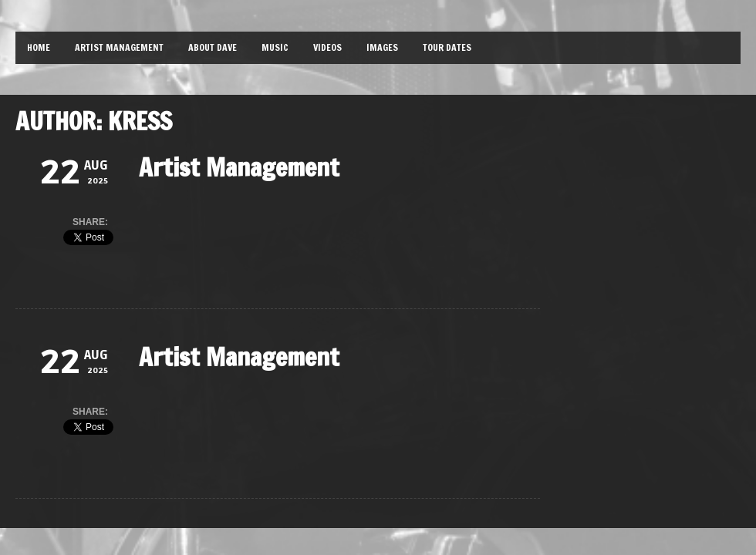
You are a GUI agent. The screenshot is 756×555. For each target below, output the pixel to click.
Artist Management (119, 47)
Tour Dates (447, 47)
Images (382, 47)
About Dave (213, 47)
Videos (327, 47)
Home (39, 47)
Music (275, 47)
